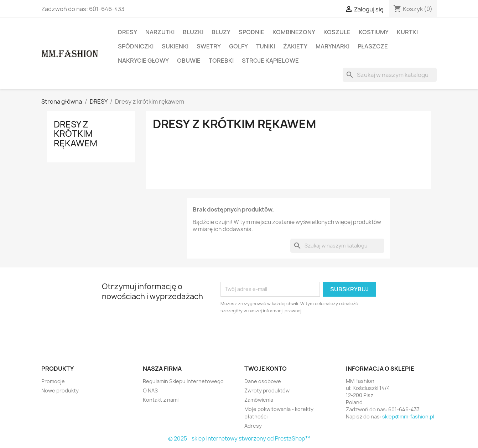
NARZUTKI (160, 32)
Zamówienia (259, 400)
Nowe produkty (60, 390)
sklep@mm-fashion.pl (408, 416)
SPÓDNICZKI (136, 46)
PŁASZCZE (373, 46)
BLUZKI (193, 32)
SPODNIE (251, 32)
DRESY (128, 32)
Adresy (253, 426)
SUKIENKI (175, 46)
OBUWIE (189, 61)
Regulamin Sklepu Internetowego (183, 381)
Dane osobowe (263, 381)
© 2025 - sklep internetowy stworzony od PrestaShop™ (239, 439)
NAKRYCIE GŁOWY (143, 61)
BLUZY (221, 32)
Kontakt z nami (161, 400)
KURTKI (407, 32)
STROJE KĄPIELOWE (270, 61)
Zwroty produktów (267, 390)
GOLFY (238, 46)
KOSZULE (337, 32)
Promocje (53, 381)
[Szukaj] (390, 75)
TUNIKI (266, 46)
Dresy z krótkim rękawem (76, 134)
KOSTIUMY (374, 32)
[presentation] (280, 334)
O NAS (150, 390)
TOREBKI (221, 61)
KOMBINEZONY (294, 32)
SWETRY (209, 46)
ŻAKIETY (295, 46)
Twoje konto (266, 369)
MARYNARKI (332, 46)
